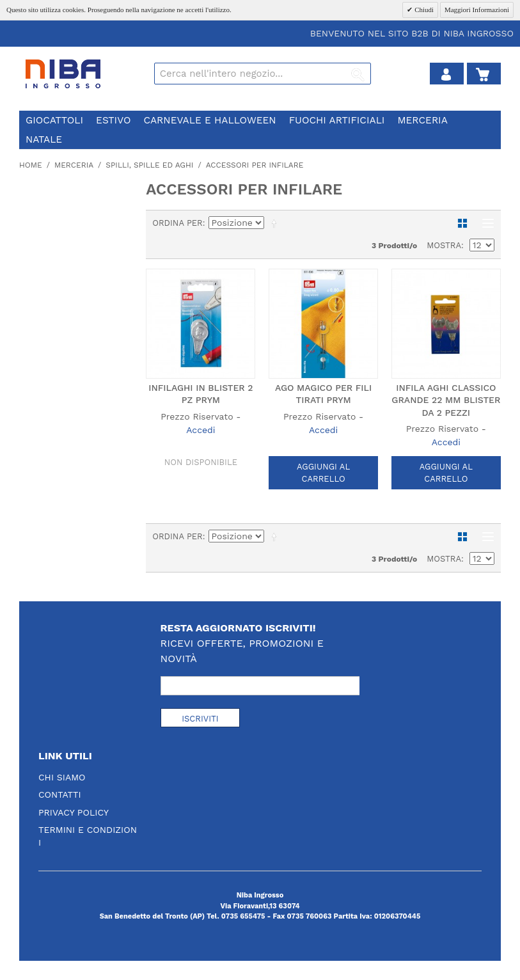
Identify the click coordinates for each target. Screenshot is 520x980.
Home (31, 165)
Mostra (444, 245)
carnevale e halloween (209, 120)
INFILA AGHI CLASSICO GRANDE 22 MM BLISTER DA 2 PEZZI (446, 400)
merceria (422, 120)
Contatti (60, 794)
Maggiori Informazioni (477, 10)
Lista (485, 223)
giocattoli (54, 120)
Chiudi (423, 10)
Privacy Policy (74, 812)
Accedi (201, 430)
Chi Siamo (62, 777)
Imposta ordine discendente (276, 223)
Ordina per (177, 223)
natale (44, 139)
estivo (113, 120)
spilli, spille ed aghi (149, 165)
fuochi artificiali (337, 120)
